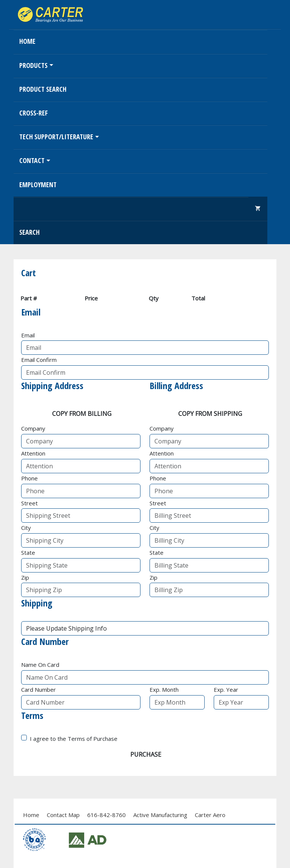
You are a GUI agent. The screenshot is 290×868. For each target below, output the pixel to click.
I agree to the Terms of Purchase (74, 739)
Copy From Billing (82, 414)
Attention (33, 453)
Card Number (39, 689)
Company (33, 428)
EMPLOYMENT (38, 185)
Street (29, 503)
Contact (32, 160)
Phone (29, 478)
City (26, 528)
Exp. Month (164, 689)
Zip (25, 577)
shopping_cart (258, 209)
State (28, 553)
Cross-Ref (34, 113)
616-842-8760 (106, 815)
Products (33, 65)
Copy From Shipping (210, 414)
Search (29, 232)
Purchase (146, 754)
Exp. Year (226, 689)
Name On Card (40, 665)
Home (27, 41)
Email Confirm (39, 360)
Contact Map (63, 815)
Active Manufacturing (160, 815)
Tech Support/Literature (56, 137)
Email (28, 335)
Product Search (43, 89)
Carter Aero (210, 815)
